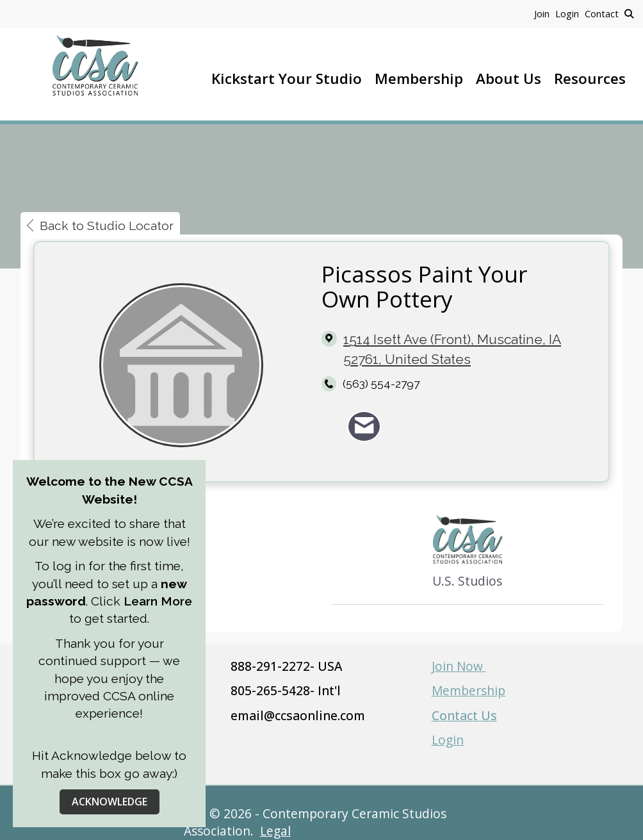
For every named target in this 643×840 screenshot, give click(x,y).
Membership (419, 78)
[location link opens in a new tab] (466, 349)
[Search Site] (629, 13)
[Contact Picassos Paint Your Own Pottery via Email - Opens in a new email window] (364, 426)
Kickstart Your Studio (287, 78)
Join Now (459, 666)
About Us (509, 78)
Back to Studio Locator (100, 226)
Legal (275, 831)
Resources (590, 78)
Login (448, 740)
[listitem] (545, 13)
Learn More (156, 601)
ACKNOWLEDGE (110, 802)
